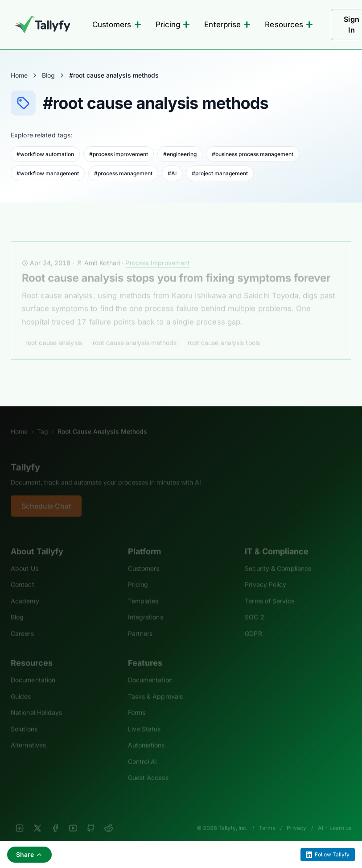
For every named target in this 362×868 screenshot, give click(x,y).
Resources (289, 25)
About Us (25, 558)
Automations (146, 735)
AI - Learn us (335, 818)
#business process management (253, 154)
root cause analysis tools (224, 333)
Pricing (173, 25)
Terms (267, 818)
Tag (43, 422)
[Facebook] (55, 818)
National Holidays (36, 703)
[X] (37, 818)
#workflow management (48, 173)
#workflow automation (45, 154)
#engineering (180, 154)
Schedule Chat (46, 496)
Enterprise (227, 25)
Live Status (144, 719)
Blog (48, 75)
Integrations (146, 607)
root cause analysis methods (135, 333)
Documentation (33, 670)
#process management (123, 173)
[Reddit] (109, 818)
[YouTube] (73, 818)
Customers (117, 25)
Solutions (24, 719)
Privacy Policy (265, 575)
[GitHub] (91, 818)
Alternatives (28, 735)
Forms (137, 703)
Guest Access (148, 768)
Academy (25, 591)
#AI (172, 173)
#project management (220, 173)
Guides (21, 686)
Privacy (296, 818)
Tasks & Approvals (155, 686)
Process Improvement (158, 253)
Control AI (143, 751)
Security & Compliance (278, 558)
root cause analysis (54, 333)
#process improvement (119, 154)
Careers (22, 623)
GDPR (253, 623)
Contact (23, 575)
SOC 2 (254, 607)
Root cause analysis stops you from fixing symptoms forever (176, 268)
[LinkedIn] (20, 818)
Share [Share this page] (29, 854)
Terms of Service (269, 591)
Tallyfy (25, 458)
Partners (140, 623)
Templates (143, 591)
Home (19, 75)
